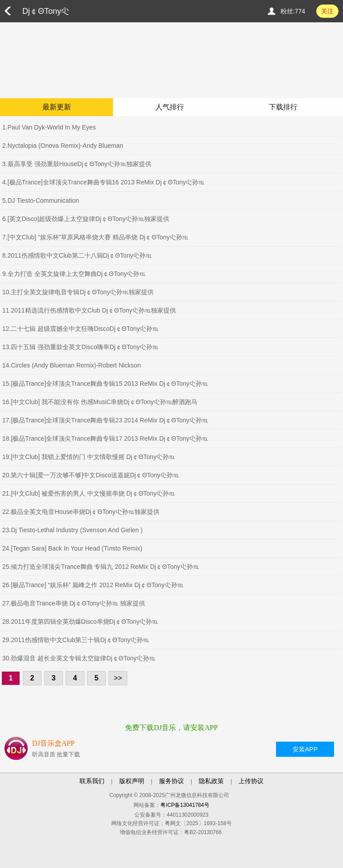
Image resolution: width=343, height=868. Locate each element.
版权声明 (132, 781)
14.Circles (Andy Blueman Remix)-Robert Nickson (71, 365)
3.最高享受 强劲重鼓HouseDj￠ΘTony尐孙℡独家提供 (77, 164)
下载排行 (283, 107)
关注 (327, 11)
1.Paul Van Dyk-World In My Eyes (49, 127)
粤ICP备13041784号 (185, 805)
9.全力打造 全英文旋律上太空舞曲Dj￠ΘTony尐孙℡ (74, 274)
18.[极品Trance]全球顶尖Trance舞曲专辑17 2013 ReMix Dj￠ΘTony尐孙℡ (105, 438)
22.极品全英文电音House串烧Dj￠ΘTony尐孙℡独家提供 (81, 512)
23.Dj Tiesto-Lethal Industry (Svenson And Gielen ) (72, 530)
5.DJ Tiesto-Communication (41, 200)
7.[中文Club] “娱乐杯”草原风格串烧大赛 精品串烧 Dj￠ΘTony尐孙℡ (95, 237)
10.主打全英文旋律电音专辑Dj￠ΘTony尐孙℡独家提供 (78, 292)
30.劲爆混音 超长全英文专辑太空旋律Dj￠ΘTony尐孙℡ (79, 658)
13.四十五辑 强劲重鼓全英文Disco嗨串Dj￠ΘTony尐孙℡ (80, 347)
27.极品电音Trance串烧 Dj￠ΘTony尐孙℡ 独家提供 (74, 603)
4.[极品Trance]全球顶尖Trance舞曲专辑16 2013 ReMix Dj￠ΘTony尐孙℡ (103, 182)
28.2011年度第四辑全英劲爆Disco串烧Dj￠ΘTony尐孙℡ (80, 622)
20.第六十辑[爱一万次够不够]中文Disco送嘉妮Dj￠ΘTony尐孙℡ (91, 475)
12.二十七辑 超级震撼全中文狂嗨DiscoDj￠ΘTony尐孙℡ (80, 329)
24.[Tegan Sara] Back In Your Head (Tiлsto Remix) (72, 548)
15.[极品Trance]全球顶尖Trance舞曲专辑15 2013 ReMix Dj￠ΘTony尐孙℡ (105, 384)
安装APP (305, 749)
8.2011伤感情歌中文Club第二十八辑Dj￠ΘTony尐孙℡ (77, 255)
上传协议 (251, 781)
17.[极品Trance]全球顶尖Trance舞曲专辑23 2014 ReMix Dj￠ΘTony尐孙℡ (105, 420)
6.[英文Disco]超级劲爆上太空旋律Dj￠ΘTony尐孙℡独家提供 (86, 219)
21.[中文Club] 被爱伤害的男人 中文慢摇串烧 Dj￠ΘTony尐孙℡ (89, 493)
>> (118, 678)
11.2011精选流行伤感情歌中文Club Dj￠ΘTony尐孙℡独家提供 (89, 310)
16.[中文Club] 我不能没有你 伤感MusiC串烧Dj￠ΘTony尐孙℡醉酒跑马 (100, 402)
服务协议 (171, 781)
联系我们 (92, 781)
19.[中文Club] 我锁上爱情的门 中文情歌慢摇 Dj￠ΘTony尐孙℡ (89, 457)
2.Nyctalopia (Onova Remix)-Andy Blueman (63, 146)
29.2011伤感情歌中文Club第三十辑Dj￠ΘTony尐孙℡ (76, 640)
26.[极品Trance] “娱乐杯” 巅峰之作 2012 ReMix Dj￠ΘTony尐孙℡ (93, 585)
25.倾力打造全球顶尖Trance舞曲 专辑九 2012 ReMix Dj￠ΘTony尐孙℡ (101, 567)
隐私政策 (211, 781)
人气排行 (170, 107)
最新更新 (57, 107)
